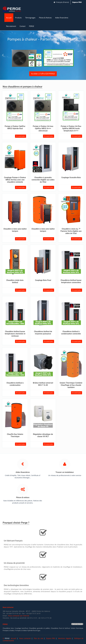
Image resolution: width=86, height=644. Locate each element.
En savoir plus (21, 136)
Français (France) (61, 2)
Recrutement (11, 26)
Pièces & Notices (45, 18)
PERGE (32, 26)
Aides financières (62, 18)
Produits (18, 18)
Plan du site (38, 638)
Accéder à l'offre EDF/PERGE (43, 74)
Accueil (9, 18)
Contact (23, 26)
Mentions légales (65, 638)
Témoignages (30, 18)
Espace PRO (77, 2)
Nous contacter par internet (19, 616)
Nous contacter (25, 638)
